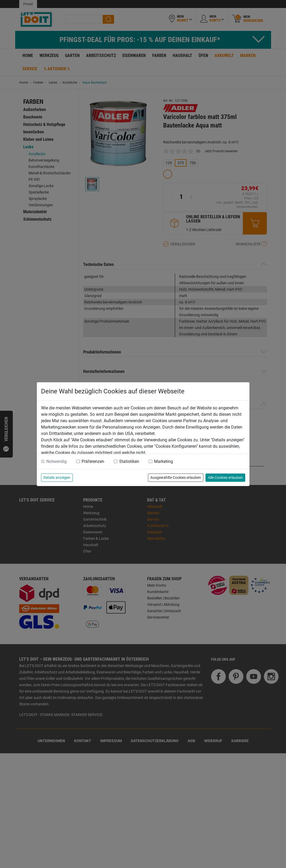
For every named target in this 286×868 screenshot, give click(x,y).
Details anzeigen (57, 478)
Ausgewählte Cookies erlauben (176, 478)
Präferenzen (93, 461)
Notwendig (57, 461)
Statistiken (129, 461)
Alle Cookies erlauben (225, 478)
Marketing (164, 461)
